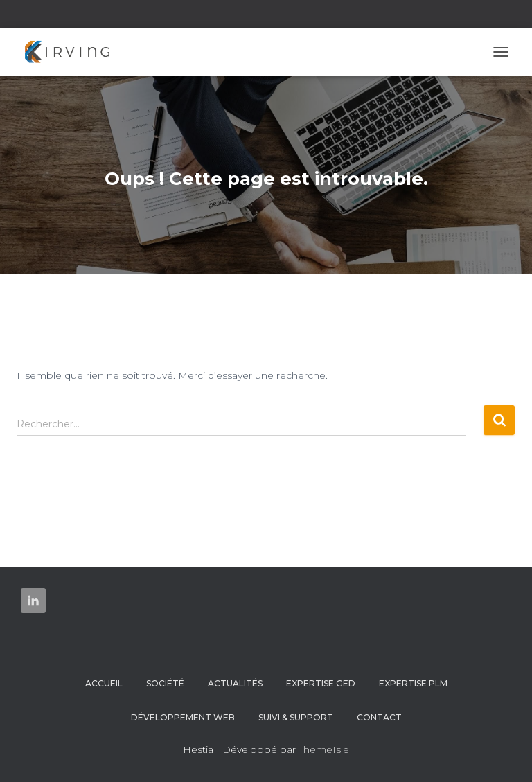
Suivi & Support (296, 717)
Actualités (235, 683)
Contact (379, 717)
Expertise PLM (413, 683)
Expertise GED (321, 683)
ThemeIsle (324, 749)
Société (165, 683)
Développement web (183, 717)
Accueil (104, 683)
